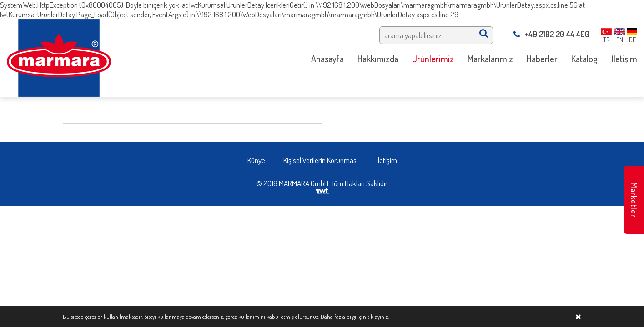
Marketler (634, 200)
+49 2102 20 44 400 (551, 34)
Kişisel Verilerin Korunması (321, 160)
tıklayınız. (378, 317)
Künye (256, 160)
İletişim (387, 160)
